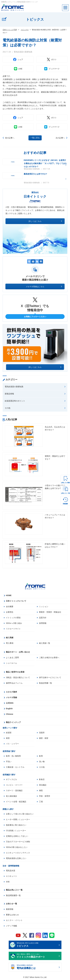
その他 (8, 408)
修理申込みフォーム (14, 683)
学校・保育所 (45, 796)
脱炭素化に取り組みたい (16, 825)
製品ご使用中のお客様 (15, 672)
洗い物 (42, 762)
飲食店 (42, 779)
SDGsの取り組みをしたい (17, 847)
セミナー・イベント (14, 920)
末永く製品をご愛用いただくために (37, 956)
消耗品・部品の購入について (18, 677)
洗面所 (42, 733)
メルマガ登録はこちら (35, 287)
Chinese (9, 714)
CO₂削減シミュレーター (16, 831)
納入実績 (10, 638)
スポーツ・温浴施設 (14, 790)
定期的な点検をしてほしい (17, 836)
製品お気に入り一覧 (14, 890)
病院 (41, 790)
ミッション (44, 607)
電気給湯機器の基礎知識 (37, 967)
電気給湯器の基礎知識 (14, 387)
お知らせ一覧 (11, 904)
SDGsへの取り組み (14, 623)
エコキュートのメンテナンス (18, 853)
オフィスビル (11, 779)
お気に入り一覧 (65, 493)
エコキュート (11, 876)
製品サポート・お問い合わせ (18, 652)
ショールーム (11, 663)
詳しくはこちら (35, 221)
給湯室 (9, 733)
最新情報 (10, 909)
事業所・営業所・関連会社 (50, 612)
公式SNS (10, 703)
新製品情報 (9, 394)
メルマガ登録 (11, 697)
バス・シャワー (12, 744)
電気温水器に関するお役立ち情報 (37, 945)
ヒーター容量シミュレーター (18, 819)
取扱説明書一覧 (45, 683)
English (9, 709)
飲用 (41, 756)
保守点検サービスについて (50, 677)
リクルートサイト (13, 629)
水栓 (8, 882)
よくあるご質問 (12, 658)
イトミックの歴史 (13, 618)
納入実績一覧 (45, 643)
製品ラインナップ (13, 722)
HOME (9, 595)
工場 (41, 802)
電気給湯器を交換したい (16, 858)
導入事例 (10, 643)
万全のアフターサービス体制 (18, 842)
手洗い (9, 762)
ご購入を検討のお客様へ (49, 658)
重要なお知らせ (12, 915)
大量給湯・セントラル (15, 767)
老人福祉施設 (11, 796)
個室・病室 (44, 738)
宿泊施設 (43, 785)
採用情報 (43, 623)
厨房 (8, 738)
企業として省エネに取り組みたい (20, 814)
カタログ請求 (11, 692)
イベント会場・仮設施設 (16, 802)
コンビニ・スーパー (14, 785)
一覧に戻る (35, 138)
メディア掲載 (11, 926)
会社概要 (10, 607)
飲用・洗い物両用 (13, 756)
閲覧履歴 (65, 504)
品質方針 (43, 618)
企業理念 (10, 612)
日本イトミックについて (16, 601)
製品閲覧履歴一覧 (13, 895)
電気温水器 (11, 871)
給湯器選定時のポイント (15, 401)
